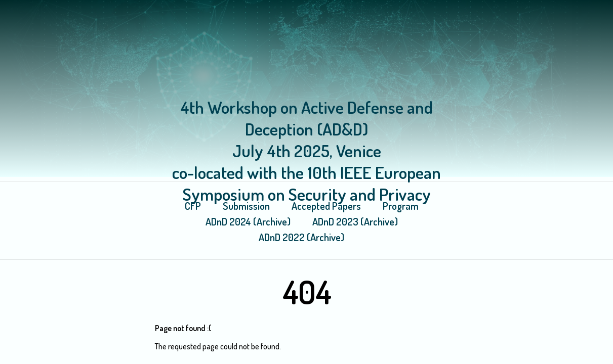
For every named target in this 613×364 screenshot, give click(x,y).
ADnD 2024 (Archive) (248, 221)
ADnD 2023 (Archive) (355, 221)
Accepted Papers (326, 206)
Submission (246, 206)
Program (401, 206)
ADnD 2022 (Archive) (301, 237)
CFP (193, 206)
